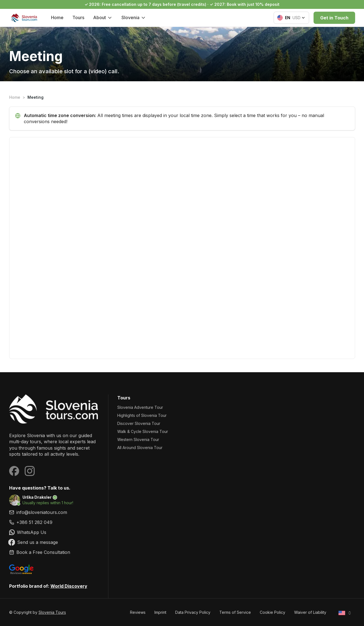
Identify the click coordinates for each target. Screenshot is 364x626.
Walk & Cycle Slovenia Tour (143, 431)
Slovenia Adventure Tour (140, 407)
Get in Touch (334, 18)
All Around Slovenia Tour (140, 448)
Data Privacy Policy (193, 612)
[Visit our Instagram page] (30, 471)
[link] (54, 522)
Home (57, 17)
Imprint (160, 612)
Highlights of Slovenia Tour (142, 415)
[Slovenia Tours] (54, 409)
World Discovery (69, 586)
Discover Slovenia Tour (139, 423)
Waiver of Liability (310, 612)
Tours (78, 17)
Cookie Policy (273, 612)
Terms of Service (235, 612)
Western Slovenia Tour (138, 439)
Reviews (138, 612)
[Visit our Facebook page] (14, 471)
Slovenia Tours (52, 612)
